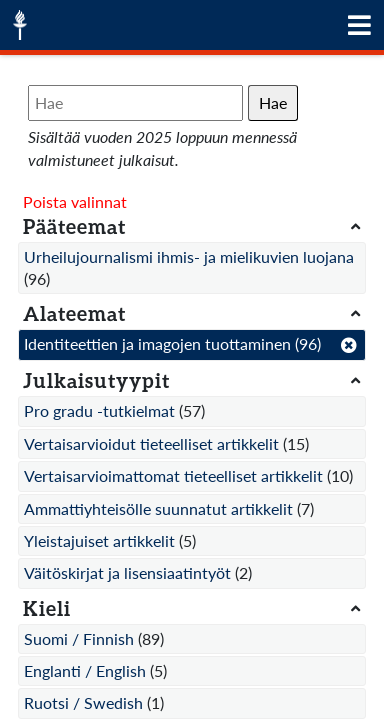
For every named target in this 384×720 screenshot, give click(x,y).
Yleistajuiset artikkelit (99, 540)
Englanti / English (85, 670)
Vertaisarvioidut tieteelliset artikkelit (151, 443)
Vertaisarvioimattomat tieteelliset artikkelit (173, 475)
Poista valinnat (75, 201)
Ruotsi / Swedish (83, 702)
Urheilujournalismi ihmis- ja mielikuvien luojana (189, 256)
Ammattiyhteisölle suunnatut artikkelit (158, 508)
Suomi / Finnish (79, 638)
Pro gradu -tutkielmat (99, 410)
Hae (273, 102)
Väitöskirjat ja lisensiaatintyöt (127, 572)
